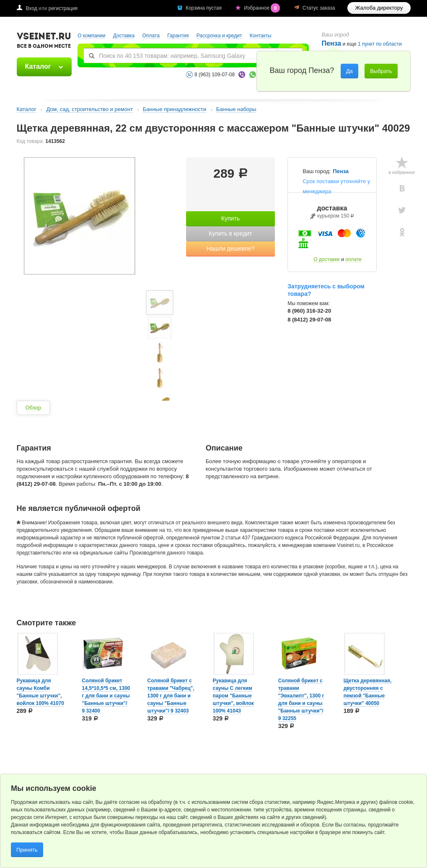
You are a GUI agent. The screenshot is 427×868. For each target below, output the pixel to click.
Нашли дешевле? (230, 249)
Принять (27, 850)
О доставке (327, 259)
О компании (91, 36)
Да (349, 71)
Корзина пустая (204, 8)
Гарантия (178, 36)
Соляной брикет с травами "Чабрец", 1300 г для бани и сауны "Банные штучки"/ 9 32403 (171, 696)
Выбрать (381, 71)
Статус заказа (319, 8)
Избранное (263, 8)
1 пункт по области (380, 44)
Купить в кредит (230, 233)
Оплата (151, 36)
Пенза (341, 171)
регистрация (63, 8)
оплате (353, 259)
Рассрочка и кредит (219, 36)
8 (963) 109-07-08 (215, 75)
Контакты (261, 36)
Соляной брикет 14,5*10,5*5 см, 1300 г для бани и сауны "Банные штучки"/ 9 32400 (106, 696)
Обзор (34, 408)
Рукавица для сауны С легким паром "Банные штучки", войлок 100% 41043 (233, 696)
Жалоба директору (379, 8)
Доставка (124, 36)
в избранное (402, 172)
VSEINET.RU (44, 41)
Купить (230, 218)
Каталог (38, 66)
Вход (32, 8)
